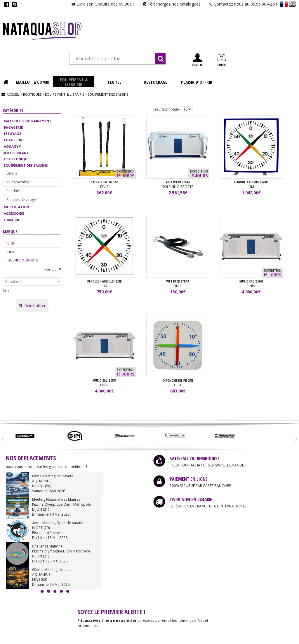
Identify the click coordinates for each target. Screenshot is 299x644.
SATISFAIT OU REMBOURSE (195, 459)
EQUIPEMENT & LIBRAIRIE (74, 82)
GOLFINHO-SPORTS (22, 260)
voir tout (53, 269)
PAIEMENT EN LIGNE (189, 479)
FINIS (11, 252)
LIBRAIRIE (12, 220)
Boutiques (32, 94)
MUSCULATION (16, 207)
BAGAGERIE (13, 127)
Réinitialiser (32, 305)
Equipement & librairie (65, 94)
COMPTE (197, 60)
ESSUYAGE (12, 134)
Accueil (13, 94)
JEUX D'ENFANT (16, 153)
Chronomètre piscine (178, 381)
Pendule (13, 191)
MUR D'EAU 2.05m (104, 381)
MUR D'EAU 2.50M (178, 182)
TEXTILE (114, 82)
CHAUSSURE (14, 140)
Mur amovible (18, 182)
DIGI (11, 243)
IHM (251, 187)
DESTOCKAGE (155, 82)
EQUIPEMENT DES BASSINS (26, 165)
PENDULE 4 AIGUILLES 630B (251, 182)
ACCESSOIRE (14, 213)
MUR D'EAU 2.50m (251, 281)
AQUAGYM (13, 146)
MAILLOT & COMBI (33, 82)
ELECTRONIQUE (16, 159)
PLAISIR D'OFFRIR (197, 82)
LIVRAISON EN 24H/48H (191, 500)
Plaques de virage (21, 200)
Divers (12, 173)
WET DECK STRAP (178, 281)
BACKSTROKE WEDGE (105, 182)
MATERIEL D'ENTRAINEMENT (28, 121)
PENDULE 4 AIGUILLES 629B (105, 281)
